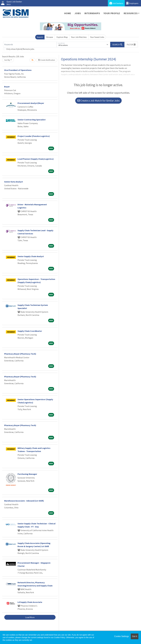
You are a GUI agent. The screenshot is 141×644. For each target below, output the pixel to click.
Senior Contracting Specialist (32, 120)
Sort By (7, 60)
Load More (30, 617)
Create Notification (47, 60)
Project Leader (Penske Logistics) (34, 136)
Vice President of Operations (18, 70)
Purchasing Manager (27, 474)
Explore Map (62, 37)
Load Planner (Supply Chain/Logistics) (36, 159)
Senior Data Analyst (14, 182)
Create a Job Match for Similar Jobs (98, 101)
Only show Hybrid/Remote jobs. (20, 49)
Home (68, 13)
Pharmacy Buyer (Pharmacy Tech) (20, 354)
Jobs (78, 13)
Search (40, 37)
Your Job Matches (79, 37)
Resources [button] (131, 13)
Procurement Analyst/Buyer (31, 103)
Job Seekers (116, 3)
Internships (92, 13)
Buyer (7, 87)
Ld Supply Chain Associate (30, 602)
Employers (132, 3)
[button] (131, 45)
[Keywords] (30, 45)
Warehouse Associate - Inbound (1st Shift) (24, 501)
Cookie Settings (121, 636)
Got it (135, 636)
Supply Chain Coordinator (30, 331)
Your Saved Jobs (97, 37)
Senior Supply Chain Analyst (31, 256)
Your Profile (112, 13)
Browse (50, 37)
